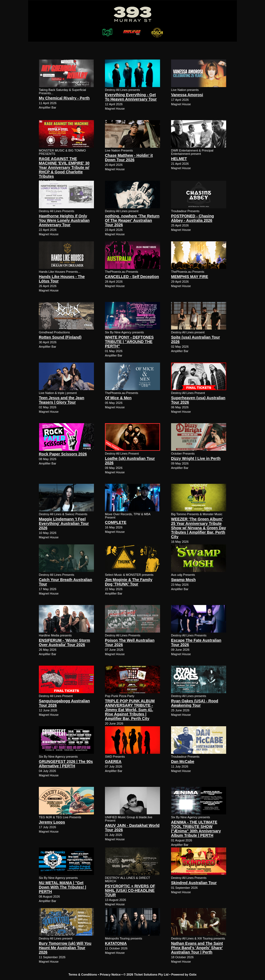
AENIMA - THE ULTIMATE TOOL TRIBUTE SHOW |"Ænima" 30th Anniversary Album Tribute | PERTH (196, 829)
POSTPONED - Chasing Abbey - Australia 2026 (193, 218)
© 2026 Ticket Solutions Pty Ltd (146, 974)
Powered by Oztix (184, 974)
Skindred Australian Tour (194, 883)
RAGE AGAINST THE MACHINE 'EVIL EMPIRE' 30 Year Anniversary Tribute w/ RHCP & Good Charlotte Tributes (64, 168)
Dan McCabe (183, 762)
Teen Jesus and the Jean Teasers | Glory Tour (62, 400)
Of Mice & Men (118, 398)
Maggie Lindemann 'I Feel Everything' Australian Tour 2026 (64, 523)
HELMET (179, 159)
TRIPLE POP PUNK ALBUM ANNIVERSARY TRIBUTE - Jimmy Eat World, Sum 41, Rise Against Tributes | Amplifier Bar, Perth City (130, 710)
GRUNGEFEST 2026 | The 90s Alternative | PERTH (66, 764)
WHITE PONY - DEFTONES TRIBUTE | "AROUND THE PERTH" (129, 342)
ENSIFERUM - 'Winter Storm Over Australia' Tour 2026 (64, 642)
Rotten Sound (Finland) (60, 337)
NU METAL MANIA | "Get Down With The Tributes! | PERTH (63, 887)
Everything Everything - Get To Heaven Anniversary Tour (131, 97)
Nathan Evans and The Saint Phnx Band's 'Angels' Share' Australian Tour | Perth (197, 948)
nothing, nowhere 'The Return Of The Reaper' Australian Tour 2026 (132, 220)
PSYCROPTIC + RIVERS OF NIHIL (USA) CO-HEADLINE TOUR (130, 890)
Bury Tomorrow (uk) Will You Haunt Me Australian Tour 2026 (65, 948)
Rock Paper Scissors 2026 (63, 454)
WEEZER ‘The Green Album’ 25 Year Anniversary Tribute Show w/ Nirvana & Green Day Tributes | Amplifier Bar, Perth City (198, 528)
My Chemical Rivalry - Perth (64, 98)
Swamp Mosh (183, 580)
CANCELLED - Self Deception (132, 277)
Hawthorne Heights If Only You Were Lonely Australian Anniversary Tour (64, 220)
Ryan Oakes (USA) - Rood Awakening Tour (195, 703)
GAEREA (113, 762)
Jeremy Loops (52, 822)
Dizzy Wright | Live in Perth (196, 458)
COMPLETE (116, 522)
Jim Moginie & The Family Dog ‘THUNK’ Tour (129, 582)
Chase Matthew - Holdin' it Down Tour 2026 (129, 158)
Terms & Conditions (83, 974)
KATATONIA (116, 943)
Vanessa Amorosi (187, 95)
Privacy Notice (110, 974)
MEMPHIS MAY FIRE (190, 277)
